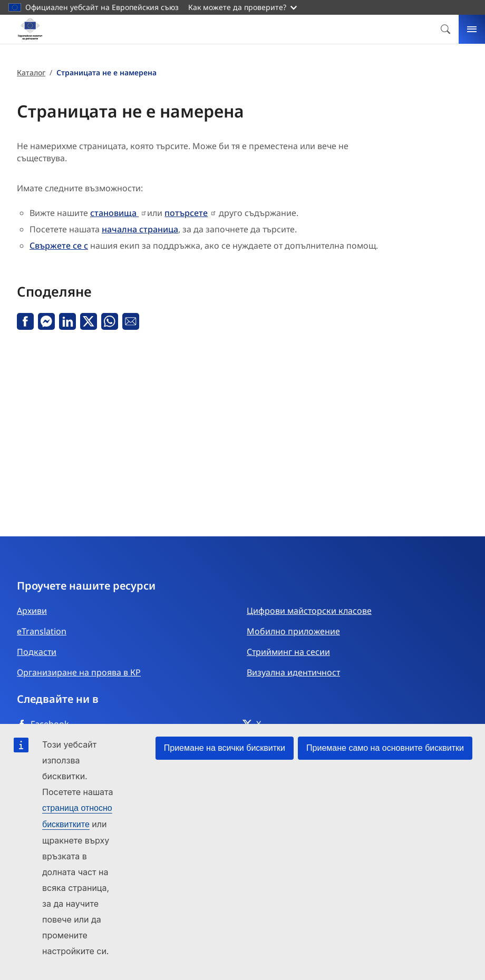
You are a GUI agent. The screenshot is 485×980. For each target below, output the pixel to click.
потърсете (186, 213)
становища (114, 213)
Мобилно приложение (293, 631)
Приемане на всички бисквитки (225, 748)
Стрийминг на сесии (288, 652)
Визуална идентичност (293, 672)
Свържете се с (59, 246)
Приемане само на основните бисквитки (385, 748)
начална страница (140, 229)
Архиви (32, 611)
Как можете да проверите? (242, 7)
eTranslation (42, 631)
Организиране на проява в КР (79, 672)
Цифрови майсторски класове (309, 611)
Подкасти (37, 652)
